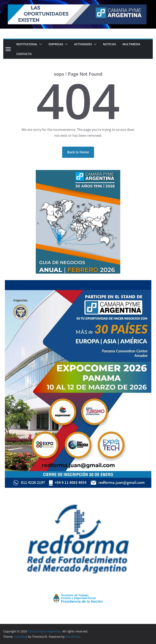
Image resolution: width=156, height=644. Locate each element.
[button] (40, 44)
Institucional (27, 44)
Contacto (24, 54)
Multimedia (131, 44)
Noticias (109, 44)
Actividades (83, 44)
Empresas (56, 44)
